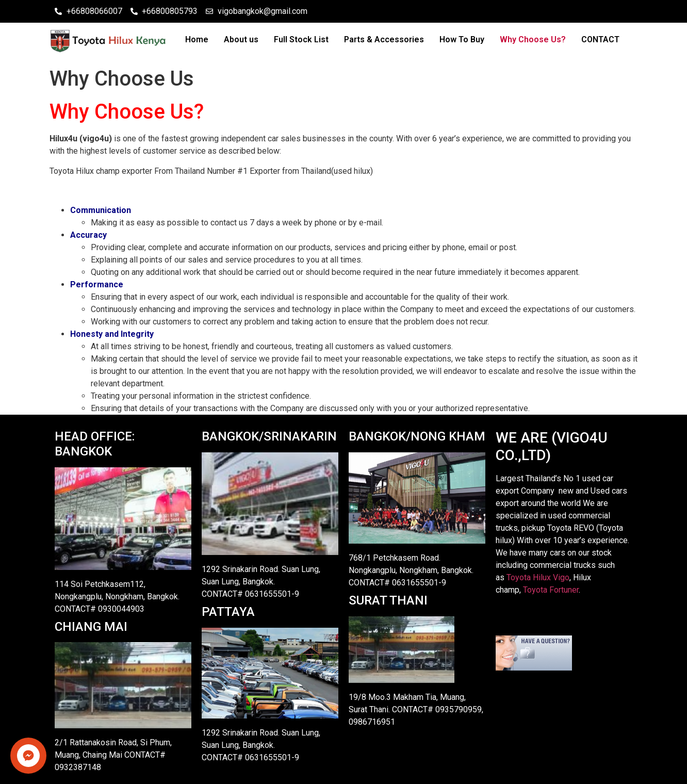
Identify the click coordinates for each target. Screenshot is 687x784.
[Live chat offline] (534, 668)
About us (241, 39)
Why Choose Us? (533, 39)
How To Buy (462, 39)
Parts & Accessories (384, 39)
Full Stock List (301, 39)
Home (197, 39)
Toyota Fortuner (551, 590)
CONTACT (600, 39)
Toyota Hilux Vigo (538, 577)
